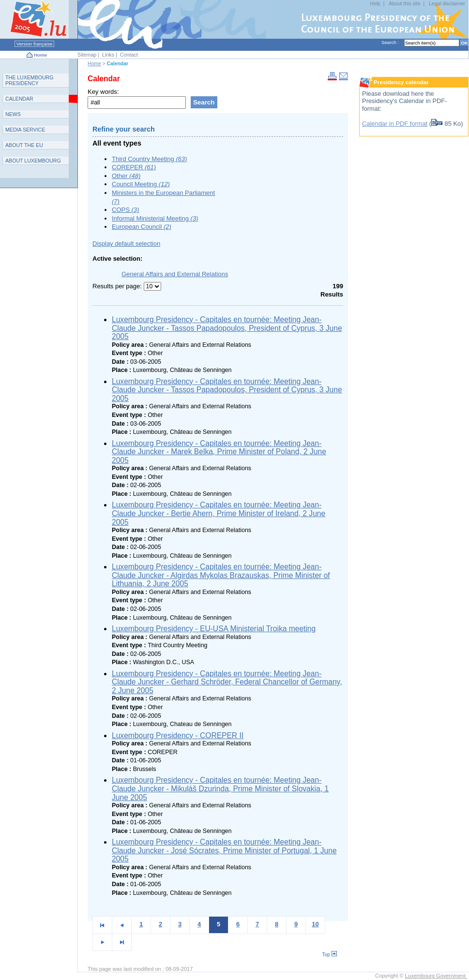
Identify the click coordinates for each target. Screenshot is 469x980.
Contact (129, 55)
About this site (404, 4)
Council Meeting (141, 184)
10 (315, 924)
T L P (30, 80)
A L (33, 161)
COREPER (134, 167)
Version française (34, 44)
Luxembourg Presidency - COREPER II (178, 735)
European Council (142, 227)
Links (108, 55)
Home (40, 55)
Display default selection (126, 244)
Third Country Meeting (149, 159)
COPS (125, 210)
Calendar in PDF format (395, 124)
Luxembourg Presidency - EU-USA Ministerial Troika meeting (214, 629)
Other (126, 176)
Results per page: (118, 286)
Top (329, 955)
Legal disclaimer (447, 4)
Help (375, 4)
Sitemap (87, 55)
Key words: (103, 92)
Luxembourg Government (436, 976)
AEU (24, 145)
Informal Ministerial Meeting (155, 218)
